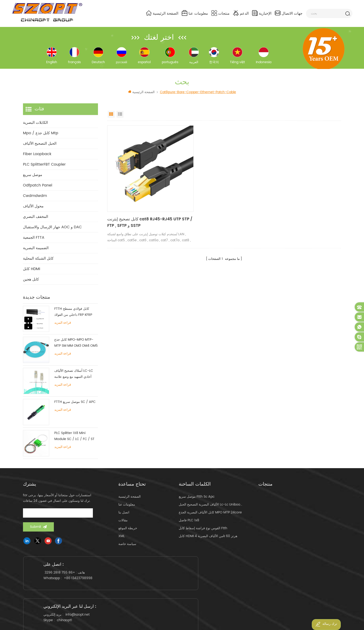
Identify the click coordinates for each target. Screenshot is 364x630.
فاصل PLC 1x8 (189, 524)
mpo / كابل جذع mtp (41, 137)
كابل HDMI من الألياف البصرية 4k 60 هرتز (208, 540)
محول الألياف (33, 210)
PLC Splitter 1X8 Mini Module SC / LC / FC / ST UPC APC (74, 440)
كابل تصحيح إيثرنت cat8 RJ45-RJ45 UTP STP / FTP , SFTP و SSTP (141, 212)
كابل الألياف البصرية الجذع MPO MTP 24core (210, 516)
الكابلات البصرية (35, 126)
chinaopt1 (175, 587)
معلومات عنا (195, 13)
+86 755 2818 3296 (63, 581)
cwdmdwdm (35, 199)
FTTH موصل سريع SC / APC (75, 406)
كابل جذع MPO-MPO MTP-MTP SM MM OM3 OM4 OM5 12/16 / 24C (76, 347)
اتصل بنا (124, 516)
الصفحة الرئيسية (162, 13)
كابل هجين (31, 283)
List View (120, 118)
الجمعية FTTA (34, 241)
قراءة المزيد (63, 326)
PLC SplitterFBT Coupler (44, 168)
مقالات (123, 524)
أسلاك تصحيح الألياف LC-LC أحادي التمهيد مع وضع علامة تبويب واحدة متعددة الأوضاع (74, 378)
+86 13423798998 (81, 587)
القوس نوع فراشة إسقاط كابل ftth (203, 532)
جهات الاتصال (289, 13)
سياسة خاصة (127, 548)
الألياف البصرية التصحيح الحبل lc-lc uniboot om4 (211, 508)
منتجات (221, 13)
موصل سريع (33, 178)
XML (122, 540)
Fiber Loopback (37, 157)
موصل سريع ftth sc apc (197, 500)
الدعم (241, 13)
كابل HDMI (32, 272)
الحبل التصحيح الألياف (40, 147)
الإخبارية (262, 13)
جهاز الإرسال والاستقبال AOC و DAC (52, 231)
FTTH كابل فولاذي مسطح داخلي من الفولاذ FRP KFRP (73, 315)
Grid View (111, 118)
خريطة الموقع (128, 532)
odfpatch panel (38, 189)
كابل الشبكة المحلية (38, 262)
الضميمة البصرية (36, 251)
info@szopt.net (188, 581)
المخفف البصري (36, 220)
